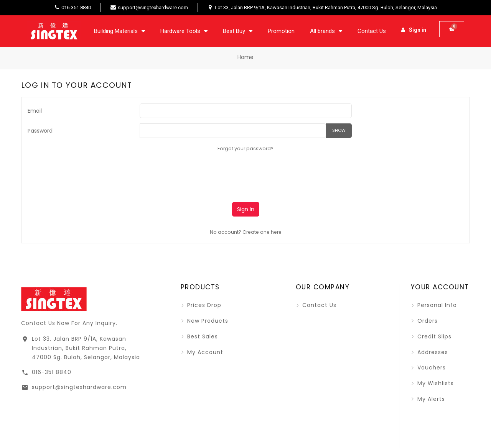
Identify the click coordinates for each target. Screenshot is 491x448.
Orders (427, 321)
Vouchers (431, 368)
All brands (326, 31)
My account (204, 352)
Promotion (281, 31)
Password (40, 131)
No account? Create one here (246, 232)
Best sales (202, 336)
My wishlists (435, 383)
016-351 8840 (52, 369)
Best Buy (238, 31)
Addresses (432, 352)
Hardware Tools (184, 31)
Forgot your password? (245, 149)
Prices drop (203, 305)
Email (35, 111)
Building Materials (119, 31)
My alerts (430, 399)
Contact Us (372, 31)
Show (339, 130)
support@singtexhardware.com (79, 384)
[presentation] (198, 174)
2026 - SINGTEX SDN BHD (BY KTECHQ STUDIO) (236, 438)
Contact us (318, 305)
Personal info (436, 305)
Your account (440, 287)
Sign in (246, 209)
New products (207, 321)
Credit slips (433, 336)
